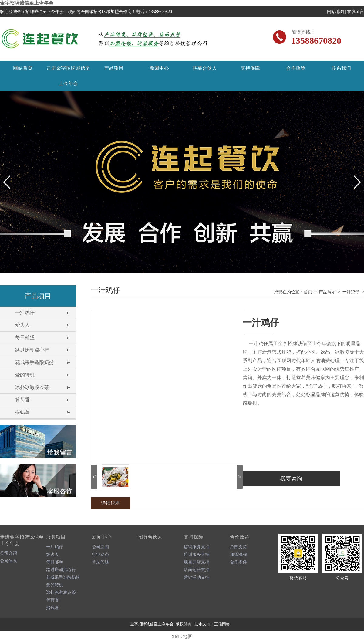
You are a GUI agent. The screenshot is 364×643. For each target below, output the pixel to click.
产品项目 (114, 68)
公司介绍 (8, 553)
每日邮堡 (25, 337)
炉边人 (22, 325)
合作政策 (296, 68)
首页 (308, 292)
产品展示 (327, 292)
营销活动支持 (197, 577)
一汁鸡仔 (25, 313)
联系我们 (341, 68)
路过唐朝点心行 (32, 350)
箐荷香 (22, 400)
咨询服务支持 (197, 547)
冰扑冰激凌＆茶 (32, 387)
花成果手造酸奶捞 (35, 362)
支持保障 (250, 68)
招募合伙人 (205, 68)
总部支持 (238, 547)
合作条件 (238, 562)
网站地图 (335, 12)
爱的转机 (25, 375)
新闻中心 (159, 68)
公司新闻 (100, 547)
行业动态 (100, 555)
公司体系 (8, 561)
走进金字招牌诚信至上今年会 (68, 76)
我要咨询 (291, 479)
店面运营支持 (197, 570)
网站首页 (23, 68)
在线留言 (356, 12)
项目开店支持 (197, 562)
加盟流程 (238, 555)
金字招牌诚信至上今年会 (27, 3)
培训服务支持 (197, 555)
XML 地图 (182, 636)
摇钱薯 (22, 412)
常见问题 (100, 562)
